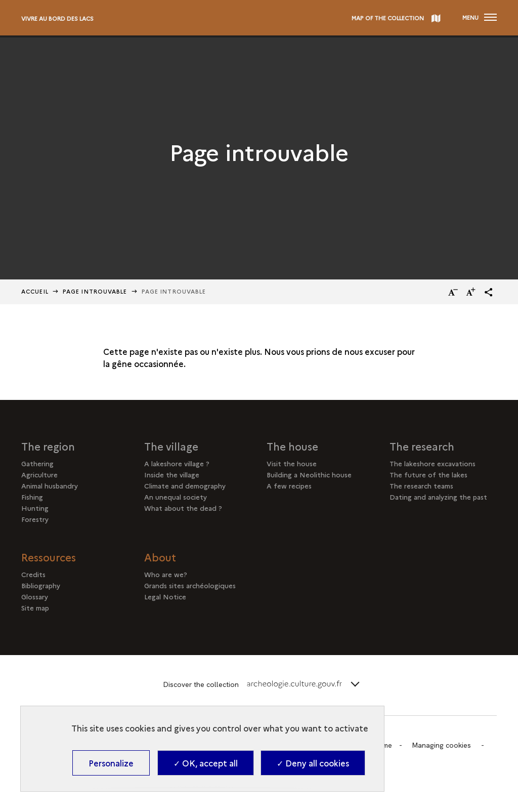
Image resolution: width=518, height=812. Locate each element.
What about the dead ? (183, 508)
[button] (489, 292)
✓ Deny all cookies (313, 763)
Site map (35, 607)
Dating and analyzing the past (438, 497)
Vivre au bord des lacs (57, 18)
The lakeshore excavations (433, 463)
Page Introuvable (95, 291)
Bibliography (41, 585)
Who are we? (166, 574)
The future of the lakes (428, 474)
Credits (33, 574)
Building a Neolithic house (309, 474)
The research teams (421, 485)
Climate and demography (185, 485)
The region (48, 446)
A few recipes (289, 485)
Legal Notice (165, 596)
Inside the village (172, 474)
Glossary (35, 596)
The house (292, 446)
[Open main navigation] (480, 18)
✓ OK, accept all (206, 763)
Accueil (35, 291)
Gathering (37, 463)
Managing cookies (441, 745)
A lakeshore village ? (177, 463)
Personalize (111, 763)
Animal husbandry (50, 485)
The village (171, 446)
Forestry (35, 519)
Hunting (35, 508)
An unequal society (176, 497)
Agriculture (39, 474)
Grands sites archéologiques (190, 585)
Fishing (32, 497)
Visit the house (292, 463)
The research (422, 446)
